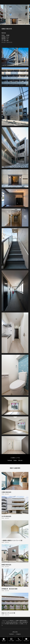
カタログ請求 (11, 640)
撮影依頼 (4, 640)
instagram (18, 634)
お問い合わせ (26, 640)
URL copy (20, 460)
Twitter (15, 460)
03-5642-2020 (19, 640)
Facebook (10, 460)
